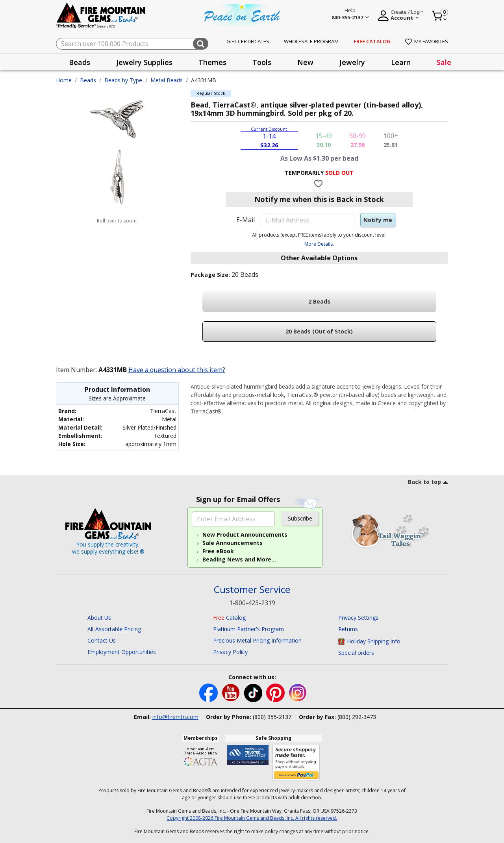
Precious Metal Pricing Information (257, 640)
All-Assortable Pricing (114, 629)
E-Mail (246, 220)
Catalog (229, 618)
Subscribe (300, 518)
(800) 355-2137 (272, 717)
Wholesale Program (311, 41)
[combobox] (132, 44)
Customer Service (252, 590)
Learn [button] (401, 62)
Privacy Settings (358, 618)
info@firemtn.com (175, 717)
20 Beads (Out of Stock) (319, 331)
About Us (99, 618)
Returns (348, 629)
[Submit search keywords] (201, 44)
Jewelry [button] (352, 62)
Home (64, 80)
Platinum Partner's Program (248, 629)
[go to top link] (428, 483)
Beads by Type (123, 80)
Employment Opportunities (122, 652)
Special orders (356, 653)
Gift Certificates (248, 41)
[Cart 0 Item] (440, 16)
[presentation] (80, 62)
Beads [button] (80, 62)
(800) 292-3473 (357, 717)
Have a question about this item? (177, 370)
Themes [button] (212, 62)
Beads (88, 80)
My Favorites (427, 41)
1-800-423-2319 (252, 603)
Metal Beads (167, 80)
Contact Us (102, 640)
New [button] (305, 62)
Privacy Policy (230, 652)
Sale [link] (444, 62)
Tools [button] (262, 62)
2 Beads (319, 301)
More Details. (319, 244)
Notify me (378, 220)
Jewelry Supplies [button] (144, 62)
